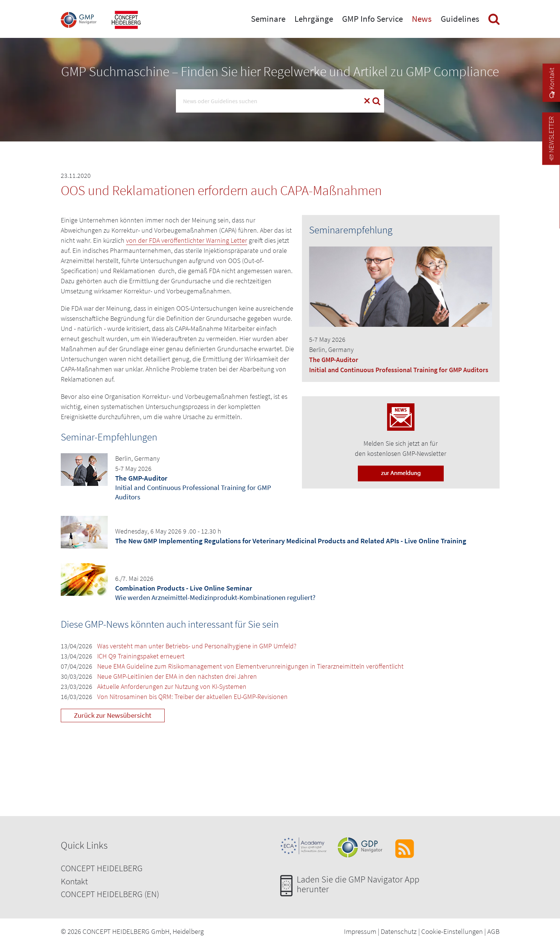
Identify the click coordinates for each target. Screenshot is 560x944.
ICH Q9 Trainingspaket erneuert (141, 656)
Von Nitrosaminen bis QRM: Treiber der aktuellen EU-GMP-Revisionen (192, 697)
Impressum (360, 931)
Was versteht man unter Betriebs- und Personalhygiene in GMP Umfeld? (197, 646)
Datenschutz (399, 931)
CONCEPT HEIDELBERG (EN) (110, 894)
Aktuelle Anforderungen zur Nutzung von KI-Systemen (172, 686)
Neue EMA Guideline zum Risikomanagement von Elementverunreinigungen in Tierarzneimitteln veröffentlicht (250, 666)
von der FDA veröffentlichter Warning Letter (187, 240)
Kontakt (74, 881)
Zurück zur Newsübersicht (113, 715)
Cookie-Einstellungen (452, 931)
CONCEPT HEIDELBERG (102, 868)
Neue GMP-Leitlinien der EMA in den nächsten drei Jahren (177, 676)
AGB (493, 931)
